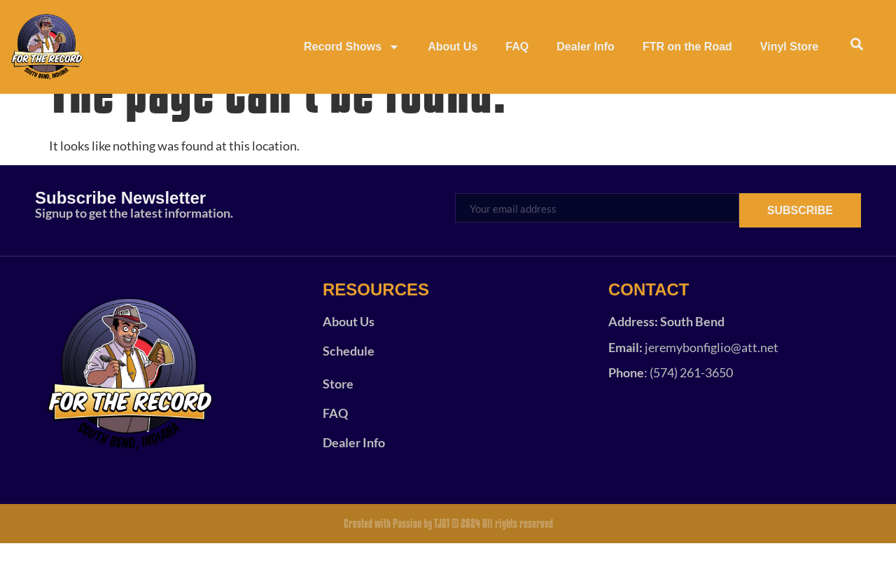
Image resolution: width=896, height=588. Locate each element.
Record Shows (352, 47)
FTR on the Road (687, 47)
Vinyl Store (789, 47)
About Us (453, 47)
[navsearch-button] (857, 47)
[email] (597, 253)
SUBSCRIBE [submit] (800, 255)
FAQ (517, 47)
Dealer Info (586, 47)
